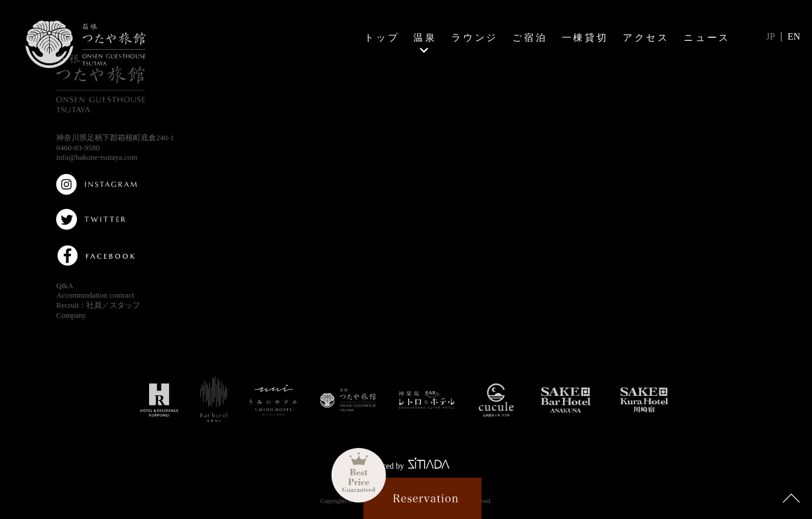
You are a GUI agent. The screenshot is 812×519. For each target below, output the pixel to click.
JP (770, 36)
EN (794, 36)
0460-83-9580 (78, 148)
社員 (94, 305)
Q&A (65, 286)
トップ (382, 37)
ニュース (707, 37)
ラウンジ (475, 37)
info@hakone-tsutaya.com (97, 157)
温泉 (425, 37)
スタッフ (125, 305)
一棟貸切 (585, 37)
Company (71, 315)
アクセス (646, 37)
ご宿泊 (530, 37)
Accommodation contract (95, 295)
